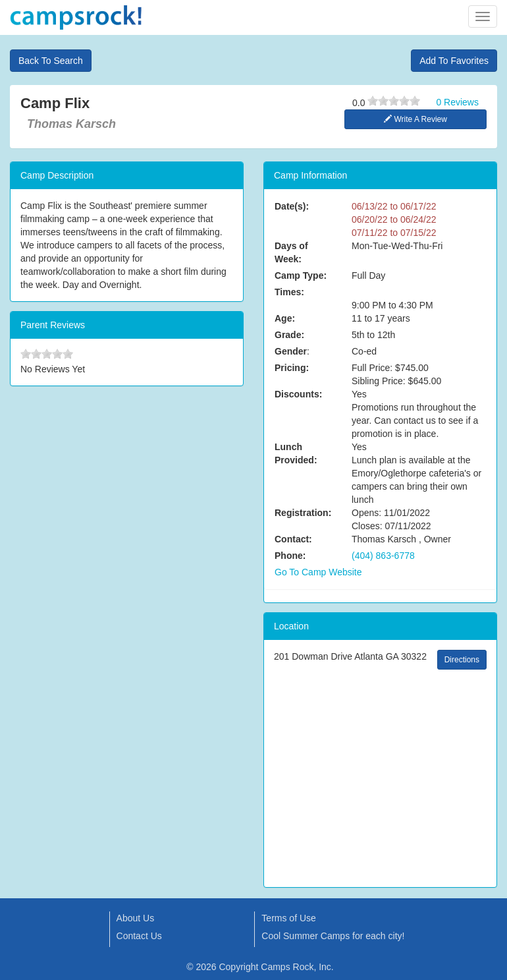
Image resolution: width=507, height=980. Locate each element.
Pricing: (292, 368)
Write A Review (415, 119)
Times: (289, 292)
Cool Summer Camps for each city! (333, 936)
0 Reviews (457, 102)
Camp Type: (301, 275)
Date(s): (292, 206)
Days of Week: (291, 252)
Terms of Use (288, 918)
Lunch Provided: (296, 453)
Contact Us (139, 936)
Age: (285, 318)
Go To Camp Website (318, 572)
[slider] (394, 101)
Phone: (290, 556)
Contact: (293, 539)
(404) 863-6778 (383, 556)
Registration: (303, 513)
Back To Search (51, 61)
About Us (136, 918)
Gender (291, 351)
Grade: (289, 335)
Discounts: (298, 394)
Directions (462, 660)
